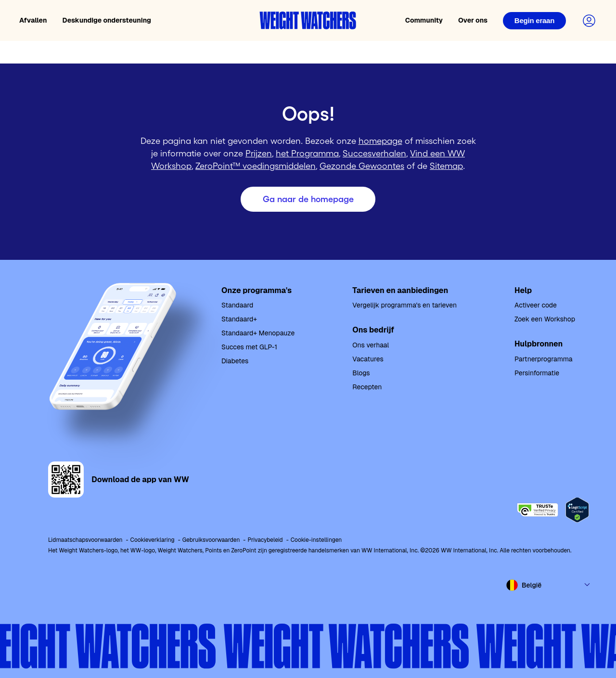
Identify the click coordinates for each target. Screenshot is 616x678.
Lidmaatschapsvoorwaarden (85, 540)
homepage (380, 141)
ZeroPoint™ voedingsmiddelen (256, 166)
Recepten (367, 387)
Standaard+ (239, 319)
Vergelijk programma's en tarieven (404, 305)
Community (424, 20)
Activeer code (536, 305)
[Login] (534, 21)
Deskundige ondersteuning (107, 20)
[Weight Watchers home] (308, 20)
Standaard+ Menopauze (258, 333)
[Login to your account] (589, 21)
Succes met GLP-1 (249, 347)
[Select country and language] (549, 585)
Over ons (473, 20)
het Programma (307, 154)
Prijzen (259, 154)
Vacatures (368, 359)
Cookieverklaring (153, 540)
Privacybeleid (265, 540)
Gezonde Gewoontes (362, 166)
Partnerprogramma (543, 359)
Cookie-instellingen (316, 540)
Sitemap (446, 166)
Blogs (361, 373)
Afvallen (33, 20)
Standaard (237, 305)
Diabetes (235, 361)
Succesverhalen (374, 154)
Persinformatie (537, 373)
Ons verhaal (371, 345)
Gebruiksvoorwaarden (211, 540)
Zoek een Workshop (545, 319)
